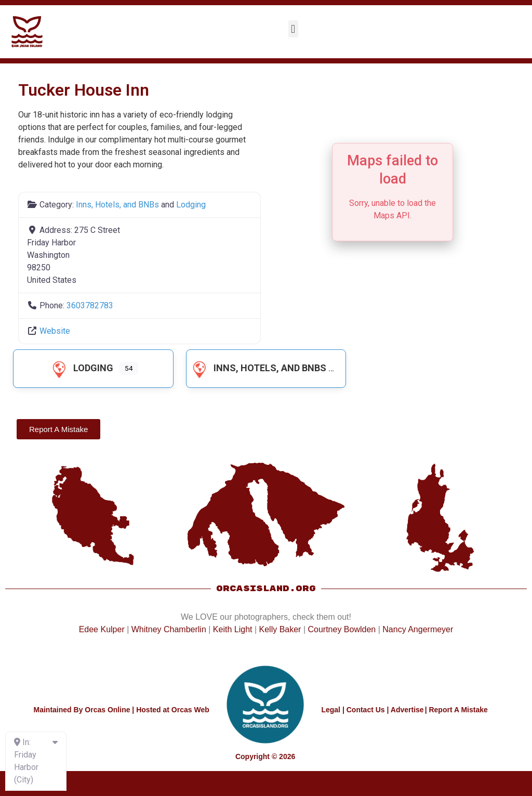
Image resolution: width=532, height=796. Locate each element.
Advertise (407, 710)
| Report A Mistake (456, 710)
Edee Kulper (102, 629)
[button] (293, 29)
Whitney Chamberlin (169, 629)
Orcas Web (190, 710)
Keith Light (233, 629)
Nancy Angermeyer (418, 629)
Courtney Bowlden (342, 629)
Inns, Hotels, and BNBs (117, 205)
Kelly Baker (280, 629)
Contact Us (366, 710)
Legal (331, 710)
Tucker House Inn (84, 90)
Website (55, 331)
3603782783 (90, 305)
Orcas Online (107, 710)
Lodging (191, 205)
